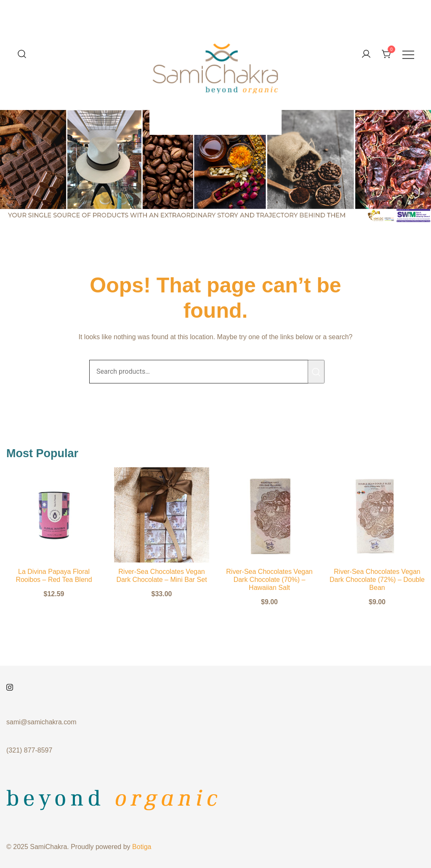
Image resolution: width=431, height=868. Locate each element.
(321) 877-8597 (29, 750)
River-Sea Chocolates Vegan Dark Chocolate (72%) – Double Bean (377, 580)
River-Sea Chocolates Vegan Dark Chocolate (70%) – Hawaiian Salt (269, 580)
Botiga (142, 847)
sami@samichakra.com (41, 722)
